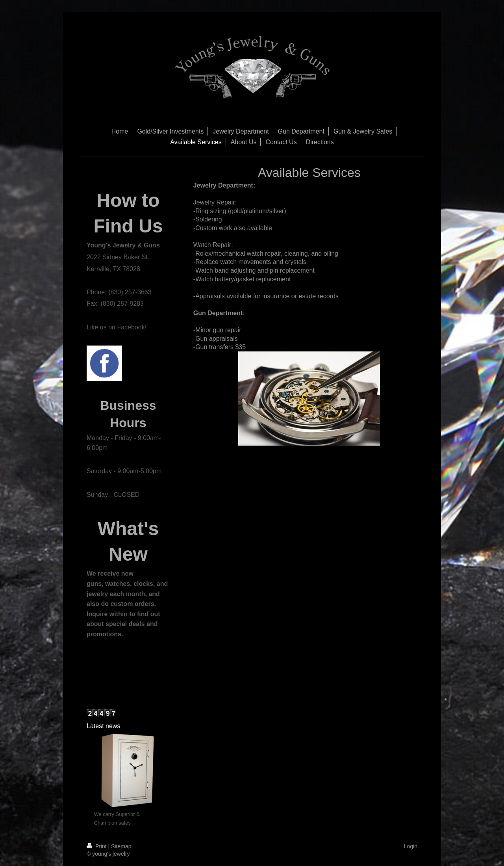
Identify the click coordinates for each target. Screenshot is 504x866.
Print (97, 846)
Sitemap (121, 846)
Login (411, 846)
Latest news (103, 726)
